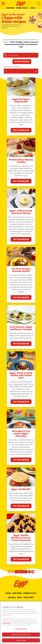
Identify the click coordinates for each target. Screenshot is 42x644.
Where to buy (22, 8)
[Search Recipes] (22, 62)
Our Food (10, 8)
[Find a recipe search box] (21, 55)
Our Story (29, 597)
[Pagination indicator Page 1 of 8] (21, 572)
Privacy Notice (6, 624)
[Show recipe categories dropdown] (21, 71)
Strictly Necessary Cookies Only (21, 635)
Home (8, 593)
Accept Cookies (21, 641)
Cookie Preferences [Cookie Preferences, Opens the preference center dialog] (21, 629)
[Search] (39, 4)
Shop (33, 8)
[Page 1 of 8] (29, 572)
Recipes (12, 597)
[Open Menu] (3, 4)
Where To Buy (30, 593)
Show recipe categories (12, 67)
